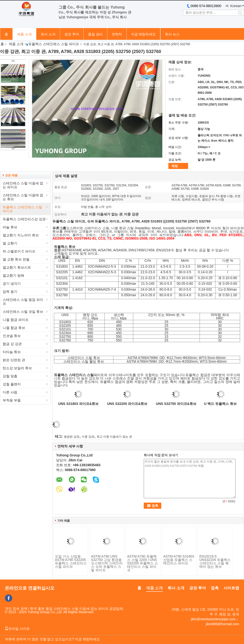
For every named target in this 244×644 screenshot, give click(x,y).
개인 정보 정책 (16, 609)
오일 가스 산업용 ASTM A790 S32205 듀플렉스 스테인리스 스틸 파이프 (71, 561)
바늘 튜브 (10, 227)
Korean (236, 6)
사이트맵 (231, 588)
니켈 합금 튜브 (14, 328)
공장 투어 (72, 34)
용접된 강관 (72, 437)
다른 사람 (10, 392)
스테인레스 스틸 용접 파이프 (23, 302)
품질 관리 (95, 34)
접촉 (215, 588)
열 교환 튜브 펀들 (16, 259)
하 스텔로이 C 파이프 (19, 251)
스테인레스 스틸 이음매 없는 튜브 (23, 197)
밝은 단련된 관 (14, 360)
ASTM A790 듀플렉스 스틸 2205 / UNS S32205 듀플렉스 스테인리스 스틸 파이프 (142, 563)
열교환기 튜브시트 (17, 267)
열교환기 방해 (13, 275)
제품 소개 (24, 34)
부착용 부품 (12, 400)
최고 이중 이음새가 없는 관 (114, 437)
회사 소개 (48, 34)
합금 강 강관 (12, 344)
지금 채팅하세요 (143, 34)
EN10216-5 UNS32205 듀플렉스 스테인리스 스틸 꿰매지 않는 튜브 (215, 561)
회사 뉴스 (172, 34)
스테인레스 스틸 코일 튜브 (23, 312)
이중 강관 (88, 437)
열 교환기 (10, 243)
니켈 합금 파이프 (16, 320)
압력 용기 (10, 292)
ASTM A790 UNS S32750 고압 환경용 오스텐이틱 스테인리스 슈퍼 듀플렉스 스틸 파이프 (107, 563)
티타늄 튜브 (12, 352)
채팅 (175, 166)
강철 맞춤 (10, 376)
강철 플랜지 (12, 384)
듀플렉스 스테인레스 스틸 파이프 (54, 44)
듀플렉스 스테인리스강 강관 (24, 219)
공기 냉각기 (12, 284)
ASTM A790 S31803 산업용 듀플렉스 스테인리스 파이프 (179, 560)
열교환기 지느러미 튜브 (21, 235)
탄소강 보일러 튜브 (17, 368)
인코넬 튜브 (12, 336)
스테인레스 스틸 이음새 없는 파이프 (23, 185)
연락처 (117, 34)
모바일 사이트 (17, 629)
